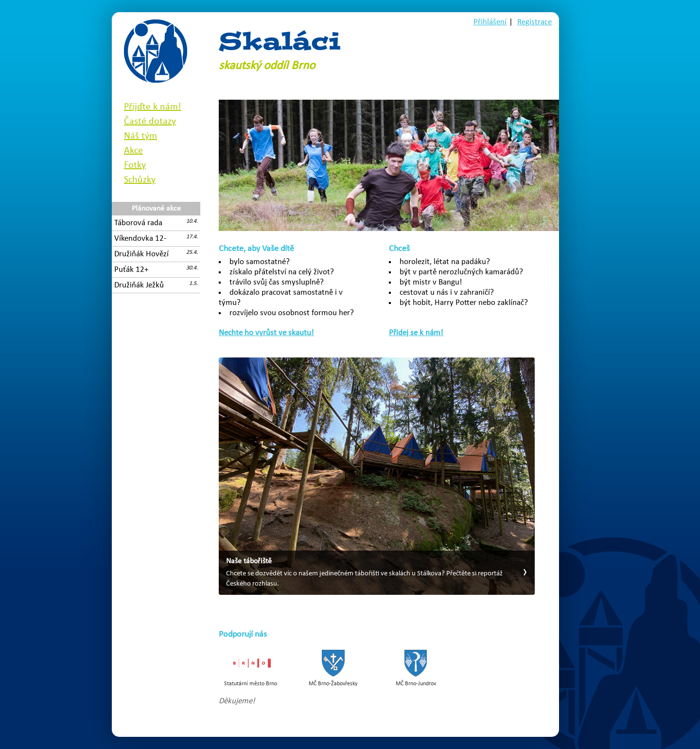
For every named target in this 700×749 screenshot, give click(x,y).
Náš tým (140, 136)
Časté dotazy (150, 122)
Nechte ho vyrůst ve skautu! (266, 333)
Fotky (135, 165)
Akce (133, 151)
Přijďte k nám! (153, 107)
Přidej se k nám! (416, 333)
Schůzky (140, 180)
